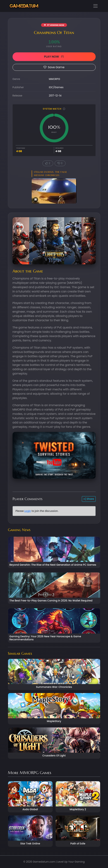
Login (28, 511)
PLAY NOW (54, 57)
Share (89, 499)
